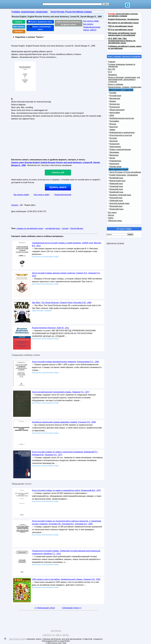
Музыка (113, 124)
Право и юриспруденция (120, 149)
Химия (112, 130)
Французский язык (117, 181)
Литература (115, 104)
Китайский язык (116, 178)
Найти (111, 218)
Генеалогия (114, 144)
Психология (115, 107)
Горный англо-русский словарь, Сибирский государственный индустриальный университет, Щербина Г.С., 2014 (66, 552)
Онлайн (113, 93)
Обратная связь (115, 221)
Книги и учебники (116, 84)
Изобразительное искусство (122, 118)
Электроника (115, 147)
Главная (112, 62)
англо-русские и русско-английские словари (123, 15)
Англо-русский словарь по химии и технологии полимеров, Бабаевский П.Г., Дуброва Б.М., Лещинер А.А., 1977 (65, 453)
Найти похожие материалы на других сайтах (69, 23)
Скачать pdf (58, 172)
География (114, 121)
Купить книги (58, 187)
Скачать (19, 22)
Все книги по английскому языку (123, 23)
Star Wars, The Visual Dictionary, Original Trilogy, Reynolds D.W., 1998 (62, 303)
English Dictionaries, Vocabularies (123, 19)
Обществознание (117, 110)
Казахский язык (116, 189)
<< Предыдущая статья (45, 608)
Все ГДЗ (112, 69)
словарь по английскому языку (30, 228)
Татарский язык (116, 186)
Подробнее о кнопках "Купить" (30, 37)
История (113, 138)
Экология (114, 141)
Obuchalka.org (17, 639)
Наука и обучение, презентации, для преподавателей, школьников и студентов (124, 79)
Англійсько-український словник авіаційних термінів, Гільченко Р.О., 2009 (64, 422)
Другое (111, 215)
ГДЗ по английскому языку (121, 26)
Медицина (114, 155)
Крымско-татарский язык (120, 195)
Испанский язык (116, 209)
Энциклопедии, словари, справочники (125, 87)
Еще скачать (19, 27)
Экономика (114, 152)
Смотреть (19, 31)
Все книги (112, 212)
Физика (113, 101)
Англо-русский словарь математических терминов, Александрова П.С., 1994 (65, 362)
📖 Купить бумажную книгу (40, 22)
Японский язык (116, 206)
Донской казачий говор (119, 203)
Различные (114, 164)
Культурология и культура (121, 135)
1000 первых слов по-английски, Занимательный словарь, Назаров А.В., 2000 (66, 579)
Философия (115, 113)
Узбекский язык (116, 201)
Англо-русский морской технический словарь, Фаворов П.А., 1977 (61, 392)
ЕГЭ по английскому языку (121, 30)
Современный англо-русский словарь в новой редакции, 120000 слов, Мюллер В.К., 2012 (67, 244)
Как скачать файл (21, 195)
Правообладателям (63, 195)
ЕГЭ (110, 72)
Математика (115, 98)
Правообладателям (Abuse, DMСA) (92, 29)
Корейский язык (116, 192)
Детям (112, 158)
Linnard (65, 228)
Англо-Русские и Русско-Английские (125, 172)
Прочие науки (115, 166)
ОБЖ (112, 115)
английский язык (53, 228)
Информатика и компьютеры (122, 132)
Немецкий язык (116, 184)
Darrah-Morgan (77, 228)
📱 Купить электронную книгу (40, 28)
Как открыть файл (91, 21)
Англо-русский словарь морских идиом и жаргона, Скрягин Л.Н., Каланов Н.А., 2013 (66, 274)
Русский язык (115, 96)
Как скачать (88, 24)
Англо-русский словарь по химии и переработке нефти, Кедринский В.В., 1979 (66, 490)
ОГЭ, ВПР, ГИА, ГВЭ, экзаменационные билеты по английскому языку (122, 41)
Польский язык (116, 198)
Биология (114, 127)
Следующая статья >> (72, 608)
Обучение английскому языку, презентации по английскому (122, 34)
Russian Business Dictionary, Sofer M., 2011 (51, 328)
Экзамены (112, 75)
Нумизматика (115, 161)
